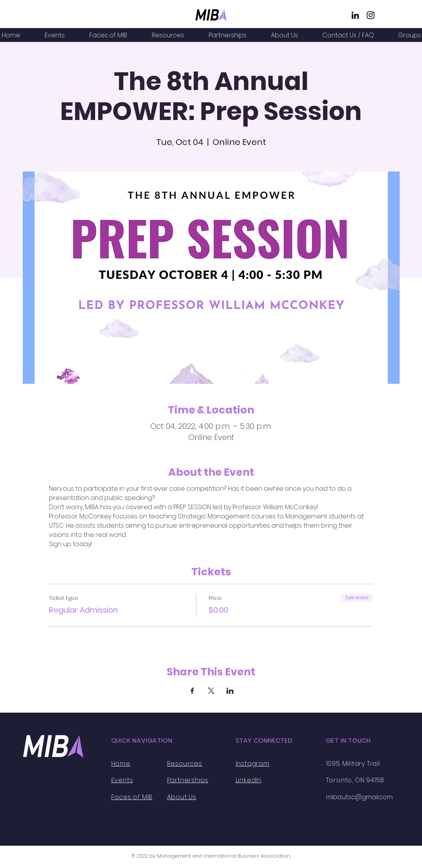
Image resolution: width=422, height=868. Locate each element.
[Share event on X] (211, 691)
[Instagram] (371, 15)
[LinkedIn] (355, 15)
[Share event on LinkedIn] (230, 691)
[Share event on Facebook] (192, 691)
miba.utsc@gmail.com (359, 797)
